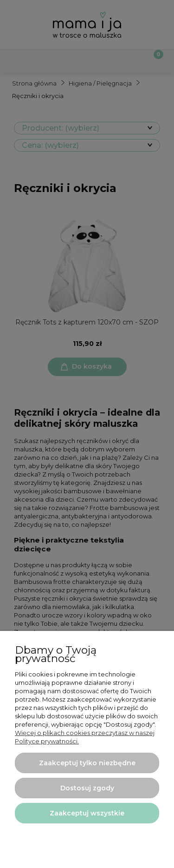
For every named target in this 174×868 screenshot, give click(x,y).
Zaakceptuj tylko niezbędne (87, 763)
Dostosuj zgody (87, 788)
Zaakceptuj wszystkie (87, 813)
